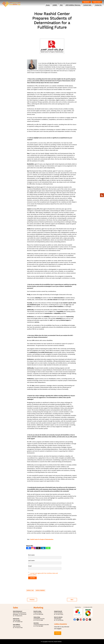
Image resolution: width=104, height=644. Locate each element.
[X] (38, 548)
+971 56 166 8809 (39, 626)
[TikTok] (90, 620)
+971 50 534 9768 (18, 628)
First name (31, 555)
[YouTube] (87, 620)
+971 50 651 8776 (18, 616)
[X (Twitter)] (78, 620)
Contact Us (98, 5)
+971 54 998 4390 (39, 614)
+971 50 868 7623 (18, 622)
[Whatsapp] (48, 548)
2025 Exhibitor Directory (73, 5)
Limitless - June (30, 590)
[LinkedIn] (84, 620)
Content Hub (87, 5)
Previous (32, 600)
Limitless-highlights (40, 590)
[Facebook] (29, 548)
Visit (61, 5)
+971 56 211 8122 (59, 614)
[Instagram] (33, 548)
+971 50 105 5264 (59, 620)
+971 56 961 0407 (22, 614)
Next (72, 600)
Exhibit (55, 5)
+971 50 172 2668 (39, 620)
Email (30, 566)
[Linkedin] (43, 548)
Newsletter (86, 2)
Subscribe (58, 633)
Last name (31, 561)
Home (48, 5)
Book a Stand (97, 2)
